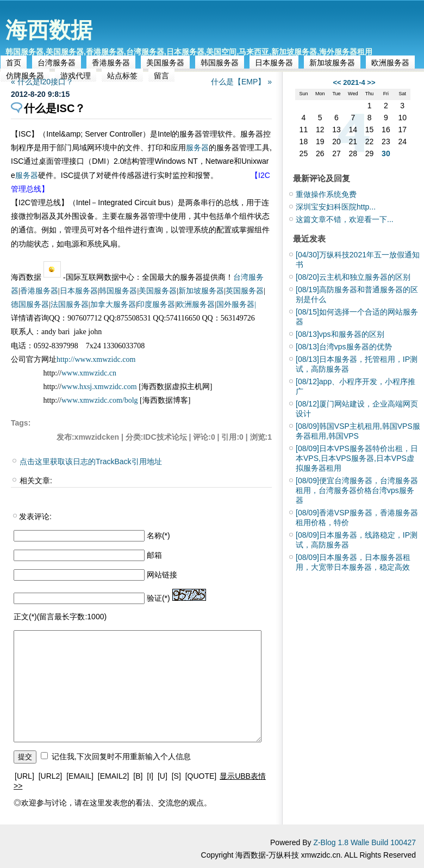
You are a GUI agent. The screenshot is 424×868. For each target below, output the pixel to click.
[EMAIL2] (114, 776)
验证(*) (158, 598)
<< (337, 82)
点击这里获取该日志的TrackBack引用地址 (91, 461)
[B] (138, 776)
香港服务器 (111, 63)
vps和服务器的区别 (340, 334)
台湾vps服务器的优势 (344, 347)
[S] (176, 776)
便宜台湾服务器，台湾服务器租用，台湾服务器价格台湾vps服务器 (357, 490)
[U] (163, 776)
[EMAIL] (80, 776)
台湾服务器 (57, 63)
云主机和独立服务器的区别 (353, 277)
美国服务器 (165, 63)
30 (386, 153)
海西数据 (49, 30)
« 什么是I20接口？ (42, 82)
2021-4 (354, 82)
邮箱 (154, 555)
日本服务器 (274, 63)
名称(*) (158, 535)
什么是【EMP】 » (241, 82)
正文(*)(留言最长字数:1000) (60, 617)
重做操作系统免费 (326, 194)
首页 (14, 63)
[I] (150, 776)
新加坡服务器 (332, 63)
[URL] (24, 776)
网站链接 (162, 575)
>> (371, 82)
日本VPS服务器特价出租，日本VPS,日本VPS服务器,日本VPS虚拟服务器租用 (357, 458)
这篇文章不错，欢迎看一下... (345, 219)
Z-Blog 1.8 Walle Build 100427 (364, 842)
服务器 (197, 147)
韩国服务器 (220, 63)
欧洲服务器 (390, 63)
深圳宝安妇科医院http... (336, 207)
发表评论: (35, 516)
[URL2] (51, 776)
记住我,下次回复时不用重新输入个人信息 (121, 756)
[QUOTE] (201, 776)
